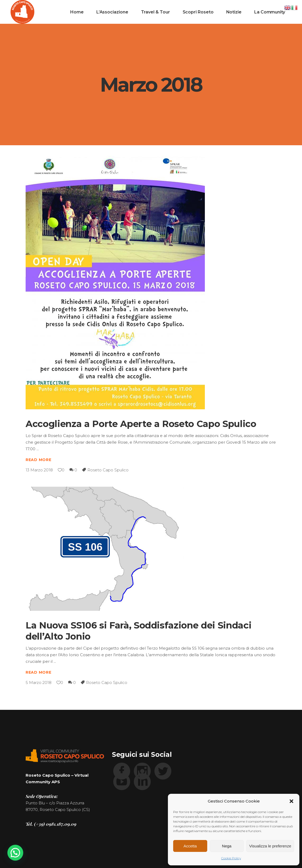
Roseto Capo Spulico (108, 470)
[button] (291, 801)
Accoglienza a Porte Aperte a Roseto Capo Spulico (141, 424)
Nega (227, 846)
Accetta (190, 846)
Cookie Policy (231, 858)
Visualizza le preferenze (270, 846)
